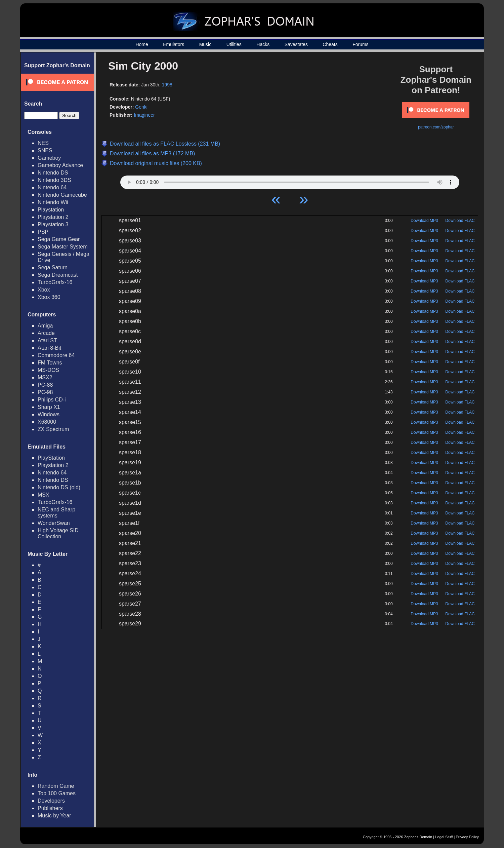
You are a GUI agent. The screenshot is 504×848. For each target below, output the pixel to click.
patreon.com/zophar (436, 127)
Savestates (296, 44)
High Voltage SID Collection (58, 533)
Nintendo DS (53, 173)
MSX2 (45, 377)
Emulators (174, 44)
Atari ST (47, 340)
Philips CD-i (52, 400)
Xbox (44, 290)
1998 (167, 85)
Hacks (263, 44)
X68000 (47, 422)
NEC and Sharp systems (56, 513)
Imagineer (144, 115)
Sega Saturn (53, 267)
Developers (51, 801)
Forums (360, 44)
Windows (49, 414)
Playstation (51, 210)
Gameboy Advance (60, 165)
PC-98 (45, 392)
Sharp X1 (49, 407)
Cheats (330, 44)
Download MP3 (424, 221)
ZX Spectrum (53, 429)
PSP (43, 232)
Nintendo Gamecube (62, 195)
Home (142, 44)
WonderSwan (54, 523)
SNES (45, 150)
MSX (44, 495)
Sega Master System (63, 247)
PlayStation (51, 458)
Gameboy (49, 158)
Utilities (234, 44)
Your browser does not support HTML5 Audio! (290, 181)
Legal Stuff (444, 837)
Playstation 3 (53, 224)
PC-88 (45, 385)
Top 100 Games (57, 793)
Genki (141, 107)
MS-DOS (48, 370)
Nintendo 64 (52, 187)
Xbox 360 (49, 297)
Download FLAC (460, 221)
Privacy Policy (467, 837)
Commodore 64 (56, 355)
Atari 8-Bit (49, 348)
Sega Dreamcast (58, 275)
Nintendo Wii (53, 202)
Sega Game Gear (59, 239)
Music (205, 44)
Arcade (46, 333)
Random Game (56, 786)
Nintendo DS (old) (59, 487)
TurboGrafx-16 (55, 282)
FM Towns (50, 363)
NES (43, 143)
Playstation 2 (53, 217)
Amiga (45, 326)
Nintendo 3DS (54, 180)
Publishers (50, 808)
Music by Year (54, 816)
